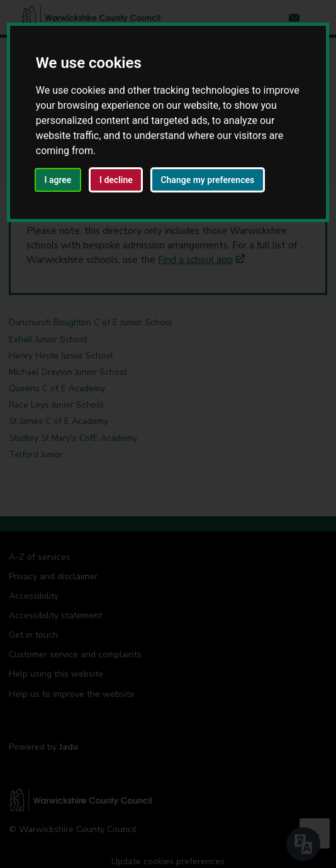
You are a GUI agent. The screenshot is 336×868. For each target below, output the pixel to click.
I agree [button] (58, 180)
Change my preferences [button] (207, 180)
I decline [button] (116, 180)
